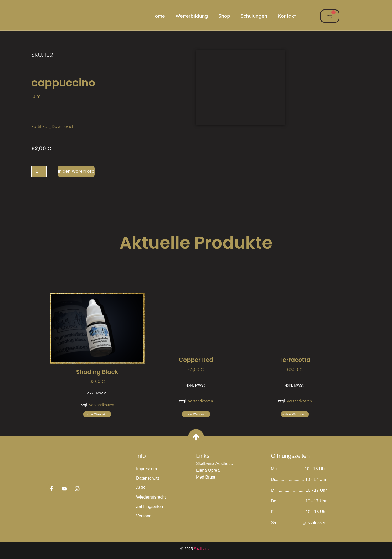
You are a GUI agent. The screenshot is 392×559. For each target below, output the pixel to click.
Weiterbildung (192, 16)
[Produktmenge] (39, 171)
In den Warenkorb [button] (97, 414)
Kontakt (287, 16)
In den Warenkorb (76, 171)
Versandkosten (102, 405)
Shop (224, 16)
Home (158, 16)
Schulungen (254, 16)
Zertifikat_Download (52, 127)
